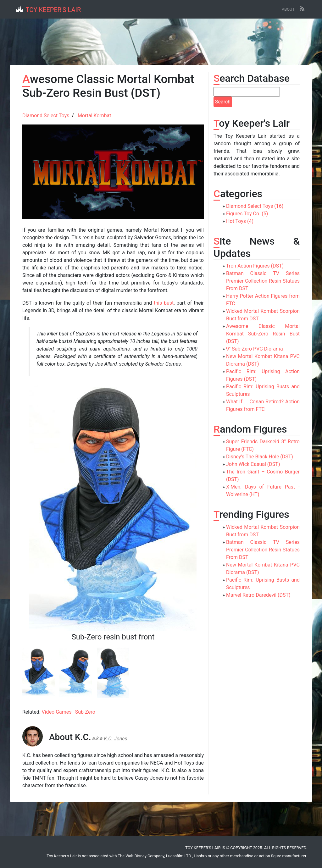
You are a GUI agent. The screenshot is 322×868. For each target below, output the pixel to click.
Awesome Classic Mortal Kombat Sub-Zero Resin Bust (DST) (263, 334)
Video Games (57, 712)
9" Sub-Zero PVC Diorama (255, 349)
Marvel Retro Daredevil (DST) (258, 595)
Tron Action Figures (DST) (255, 266)
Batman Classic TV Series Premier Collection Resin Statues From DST (263, 281)
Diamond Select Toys (46, 116)
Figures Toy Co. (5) (247, 214)
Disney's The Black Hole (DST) (260, 457)
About (288, 9)
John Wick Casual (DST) (253, 464)
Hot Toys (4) (240, 221)
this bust (164, 303)
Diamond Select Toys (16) (255, 206)
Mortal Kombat (94, 116)
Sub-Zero (85, 712)
